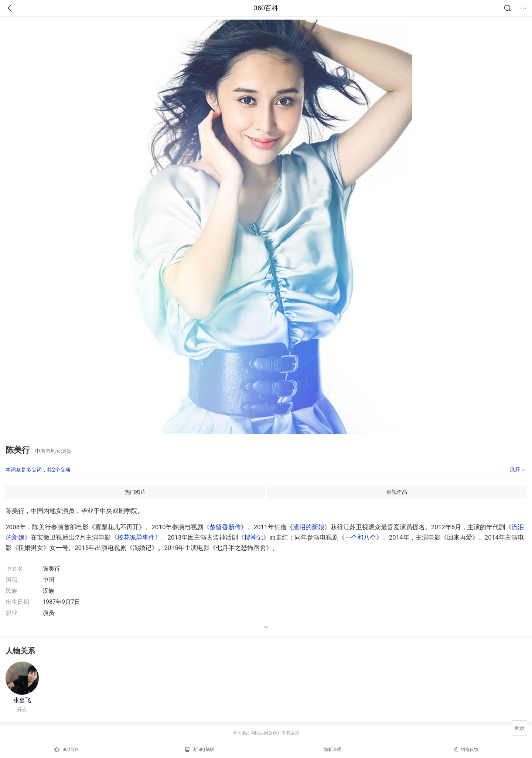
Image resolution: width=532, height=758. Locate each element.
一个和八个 (360, 537)
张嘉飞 (22, 700)
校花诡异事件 (136, 537)
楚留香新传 (225, 527)
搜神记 (254, 537)
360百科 (266, 8)
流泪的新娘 (309, 527)
